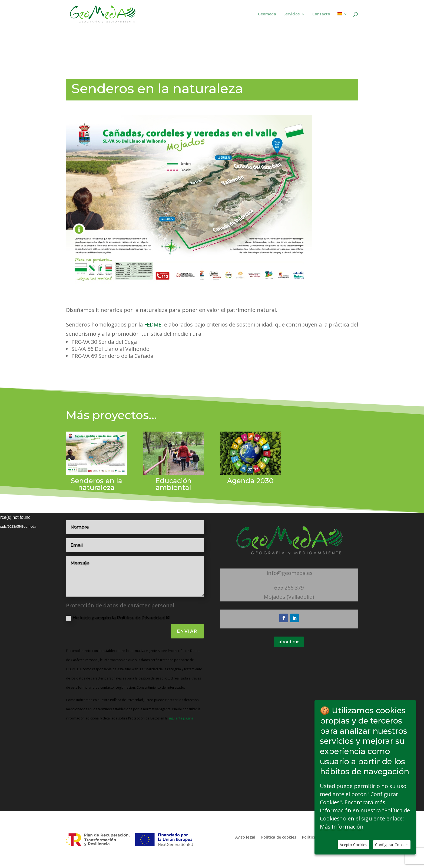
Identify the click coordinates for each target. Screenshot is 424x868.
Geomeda (267, 14)
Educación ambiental (173, 484)
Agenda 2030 (250, 481)
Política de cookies (279, 837)
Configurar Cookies (392, 845)
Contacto (321, 14)
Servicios (291, 14)
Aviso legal (245, 837)
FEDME (152, 324)
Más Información (342, 827)
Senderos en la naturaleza (97, 484)
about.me (289, 642)
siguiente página (181, 718)
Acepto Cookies (353, 845)
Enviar (187, 631)
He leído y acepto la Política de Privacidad (118, 618)
